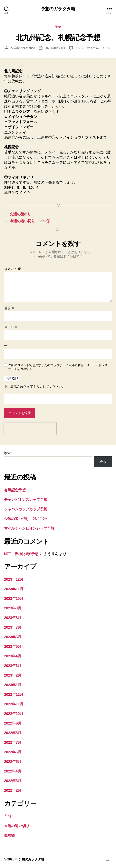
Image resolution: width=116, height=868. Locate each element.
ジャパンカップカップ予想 (26, 509)
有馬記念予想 (15, 490)
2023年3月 (13, 666)
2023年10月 (14, 599)
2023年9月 (13, 608)
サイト (9, 346)
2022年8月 (13, 733)
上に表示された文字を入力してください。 (35, 387)
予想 (58, 27)
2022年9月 (13, 723)
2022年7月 (13, 742)
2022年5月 (13, 762)
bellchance (28, 48)
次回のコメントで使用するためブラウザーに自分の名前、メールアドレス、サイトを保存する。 (59, 367)
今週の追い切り (17, 826)
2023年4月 (13, 656)
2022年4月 (13, 771)
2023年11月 (14, 589)
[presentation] (30, 429)
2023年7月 (13, 627)
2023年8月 (13, 618)
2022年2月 (13, 790)
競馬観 (9, 836)
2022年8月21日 (55, 48)
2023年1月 (13, 685)
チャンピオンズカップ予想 (26, 500)
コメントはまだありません (93, 48)
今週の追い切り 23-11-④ (25, 519)
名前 (9, 308)
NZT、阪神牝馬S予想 (21, 554)
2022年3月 (13, 781)
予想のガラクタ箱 (58, 9)
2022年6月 (13, 752)
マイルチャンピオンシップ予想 (29, 528)
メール (11, 327)
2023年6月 (13, 637)
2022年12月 (14, 695)
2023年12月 (14, 579)
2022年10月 (14, 714)
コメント (13, 269)
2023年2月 (13, 675)
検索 (7, 453)
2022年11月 (14, 704)
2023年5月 (13, 647)
